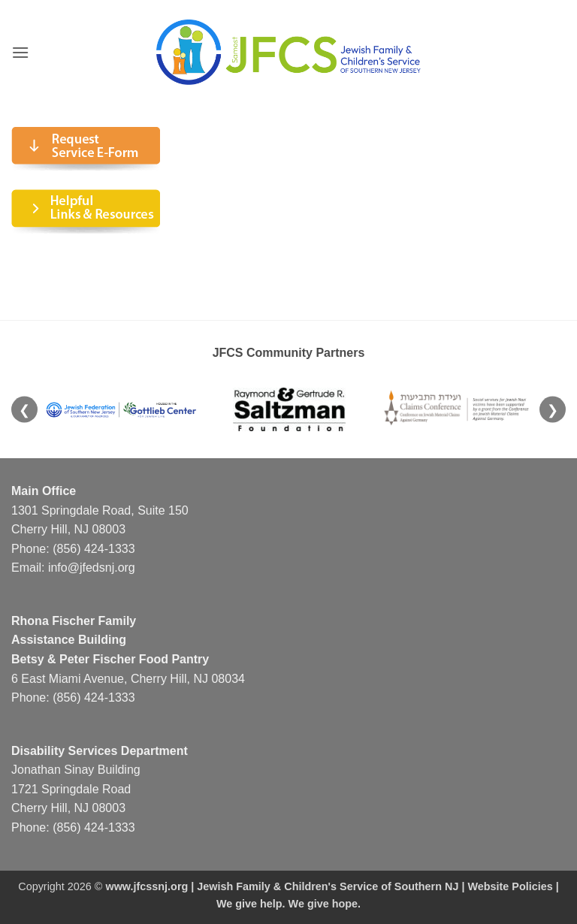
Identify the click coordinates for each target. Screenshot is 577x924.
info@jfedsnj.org (92, 568)
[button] (20, 52)
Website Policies (510, 886)
